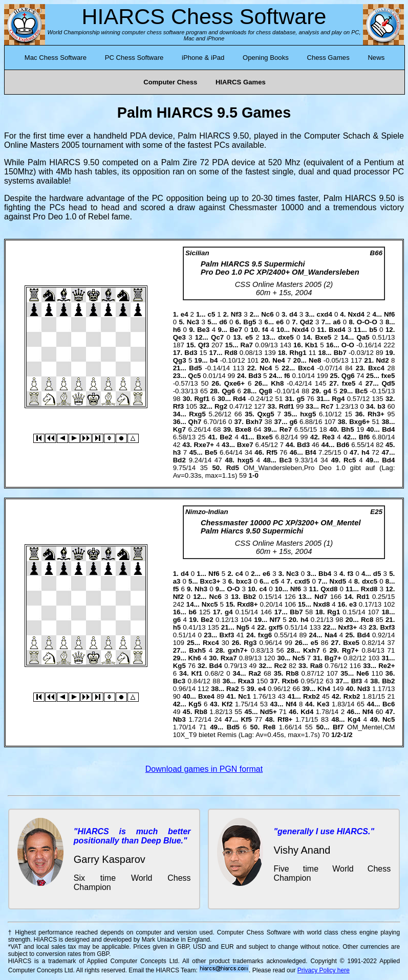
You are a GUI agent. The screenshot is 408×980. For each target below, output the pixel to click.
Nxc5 (210, 604)
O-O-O (367, 322)
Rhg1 (298, 353)
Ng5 (243, 627)
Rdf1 (287, 406)
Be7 (235, 330)
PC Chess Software (134, 58)
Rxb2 (312, 696)
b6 (192, 612)
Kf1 (197, 673)
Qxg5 (265, 414)
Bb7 (340, 353)
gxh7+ (238, 650)
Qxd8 (329, 589)
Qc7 (217, 337)
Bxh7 (254, 422)
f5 (176, 589)
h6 (177, 330)
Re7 (286, 429)
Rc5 (350, 460)
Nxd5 (338, 581)
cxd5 (302, 581)
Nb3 (179, 719)
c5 (211, 314)
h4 (366, 452)
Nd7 (321, 597)
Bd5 (195, 368)
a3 (177, 581)
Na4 (331, 635)
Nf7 (275, 620)
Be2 (226, 437)
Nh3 (201, 589)
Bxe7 (245, 445)
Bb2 (250, 597)
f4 (265, 330)
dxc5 (370, 581)
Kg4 (354, 719)
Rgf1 (202, 399)
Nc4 (266, 368)
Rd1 (363, 597)
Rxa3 (246, 681)
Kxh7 (312, 650)
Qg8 (266, 391)
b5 (373, 330)
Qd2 (307, 322)
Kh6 (195, 658)
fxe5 (388, 376)
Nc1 (244, 696)
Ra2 (255, 673)
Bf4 (310, 452)
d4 (293, 314)
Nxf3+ (348, 627)
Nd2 (382, 360)
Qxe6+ (234, 383)
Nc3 (193, 322)
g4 (327, 391)
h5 (177, 627)
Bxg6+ (359, 422)
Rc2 (280, 666)
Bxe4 (206, 696)
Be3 (203, 330)
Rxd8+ (247, 604)
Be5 (211, 452)
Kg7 (179, 429)
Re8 (269, 727)
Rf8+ (285, 719)
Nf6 (389, 314)
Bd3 (191, 353)
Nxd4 (356, 314)
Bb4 (325, 574)
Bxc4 (306, 368)
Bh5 (347, 429)
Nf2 (178, 597)
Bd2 (179, 460)
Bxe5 (323, 337)
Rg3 (250, 643)
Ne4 (278, 360)
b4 (214, 360)
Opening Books (266, 58)
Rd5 (233, 468)
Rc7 (327, 406)
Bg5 (250, 322)
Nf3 (236, 314)
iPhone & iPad (203, 58)
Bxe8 (243, 429)
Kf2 (227, 704)
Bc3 (286, 460)
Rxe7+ (204, 445)
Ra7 (247, 345)
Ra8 (316, 666)
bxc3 (244, 581)
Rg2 (221, 406)
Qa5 (363, 337)
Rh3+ (376, 414)
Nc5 (298, 658)
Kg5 (179, 666)
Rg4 (338, 399)
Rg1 (334, 612)
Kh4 (324, 689)
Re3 (328, 437)
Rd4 (239, 399)
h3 (177, 452)
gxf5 (276, 627)
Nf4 (291, 704)
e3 (353, 604)
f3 (350, 574)
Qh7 (195, 422)
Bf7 (338, 727)
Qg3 (180, 360)
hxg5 (308, 414)
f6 (287, 376)
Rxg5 (197, 414)
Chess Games (328, 58)
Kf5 (246, 719)
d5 (377, 574)
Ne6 (362, 673)
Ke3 (323, 704)
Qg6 (348, 376)
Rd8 (231, 353)
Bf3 (357, 681)
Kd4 (307, 712)
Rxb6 (290, 681)
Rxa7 (229, 658)
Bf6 (364, 437)
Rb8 (292, 673)
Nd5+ (269, 712)
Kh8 (277, 383)
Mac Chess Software (56, 58)
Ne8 (315, 360)
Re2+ (386, 666)
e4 (185, 314)
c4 (239, 574)
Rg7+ (350, 650)
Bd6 (343, 445)
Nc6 (267, 314)
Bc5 (361, 391)
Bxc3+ (210, 581)
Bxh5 (197, 650)
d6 (223, 322)
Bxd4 (337, 330)
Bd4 (388, 429)
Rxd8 (369, 589)
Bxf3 (387, 627)
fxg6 (265, 635)
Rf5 (272, 452)
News (376, 58)
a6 (337, 322)
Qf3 (204, 345)
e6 (280, 322)
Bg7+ (333, 658)
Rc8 (367, 620)
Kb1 (312, 345)
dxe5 (286, 337)
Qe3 (179, 337)
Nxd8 (322, 604)
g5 (300, 399)
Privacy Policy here (324, 970)
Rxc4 (211, 643)
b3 (381, 406)
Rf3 (178, 406)
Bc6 (389, 704)
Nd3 (364, 689)
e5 (249, 337)
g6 (293, 422)
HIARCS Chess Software (204, 16)
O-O (348, 345)
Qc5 (194, 376)
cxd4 (325, 314)
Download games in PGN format (204, 769)
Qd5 (389, 383)
